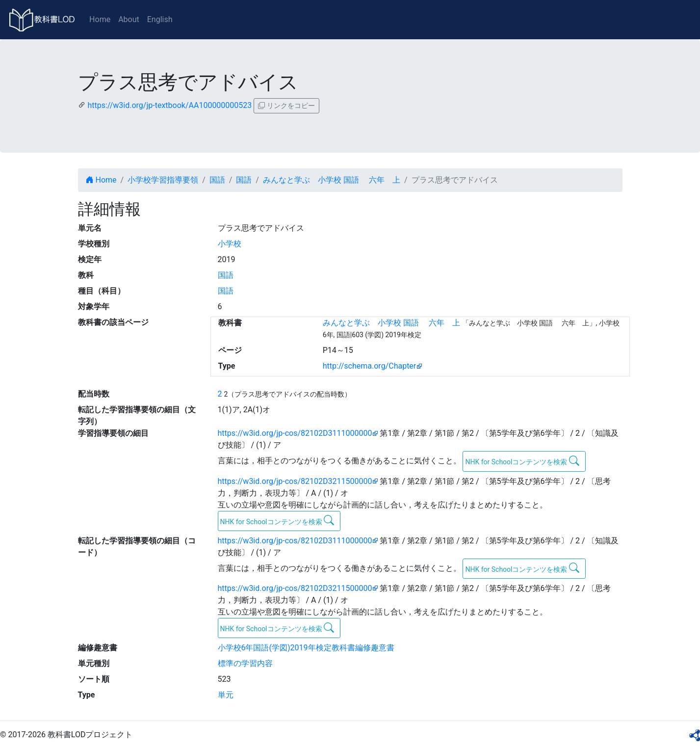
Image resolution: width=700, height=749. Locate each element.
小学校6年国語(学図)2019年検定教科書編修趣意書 (306, 648)
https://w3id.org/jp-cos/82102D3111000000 (295, 433)
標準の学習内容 (245, 663)
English (160, 19)
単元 (226, 695)
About (129, 19)
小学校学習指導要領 (163, 180)
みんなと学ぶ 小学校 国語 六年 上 (332, 180)
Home (100, 19)
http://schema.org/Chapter (370, 366)
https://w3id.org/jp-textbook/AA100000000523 (169, 105)
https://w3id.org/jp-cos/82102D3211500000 (295, 481)
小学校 (230, 244)
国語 (217, 180)
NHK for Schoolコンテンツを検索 (522, 461)
